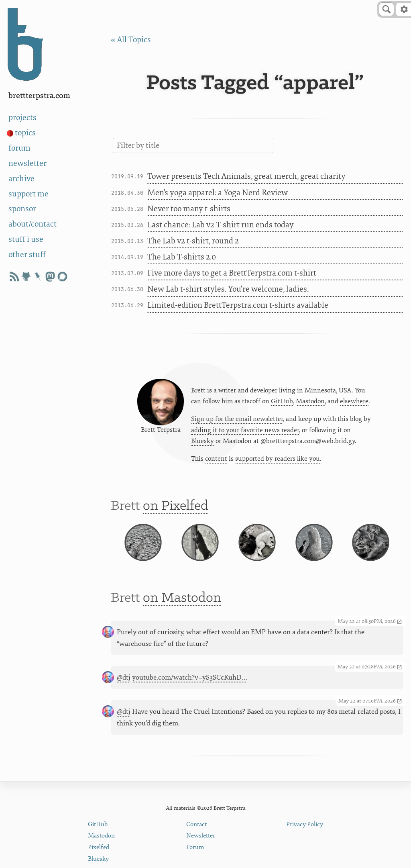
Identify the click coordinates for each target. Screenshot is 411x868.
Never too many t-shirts (189, 209)
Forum (195, 847)
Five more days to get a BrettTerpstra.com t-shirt (232, 273)
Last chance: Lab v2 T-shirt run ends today (221, 225)
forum (19, 148)
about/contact (33, 224)
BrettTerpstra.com (39, 96)
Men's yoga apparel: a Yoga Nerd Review (218, 193)
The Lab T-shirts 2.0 (182, 257)
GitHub (282, 401)
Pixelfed (99, 847)
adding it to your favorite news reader (245, 430)
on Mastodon (182, 598)
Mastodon (310, 401)
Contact (196, 824)
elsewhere (354, 401)
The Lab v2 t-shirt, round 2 (193, 241)
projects (22, 117)
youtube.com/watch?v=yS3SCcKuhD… (190, 677)
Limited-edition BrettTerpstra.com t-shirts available (238, 305)
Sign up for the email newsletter (237, 419)
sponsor (22, 209)
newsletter (27, 163)
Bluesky (202, 441)
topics (25, 133)
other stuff (27, 254)
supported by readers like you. (278, 459)
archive (21, 179)
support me (28, 194)
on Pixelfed (176, 506)
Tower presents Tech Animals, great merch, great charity (246, 176)
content (216, 459)
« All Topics (131, 40)
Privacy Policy (305, 824)
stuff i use (26, 239)
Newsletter (201, 836)
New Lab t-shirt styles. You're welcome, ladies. (228, 289)
